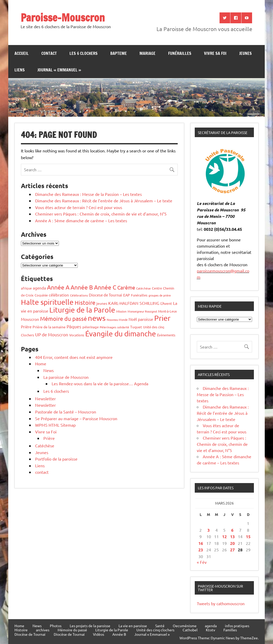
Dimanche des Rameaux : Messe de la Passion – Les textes (88, 194)
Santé (160, 626)
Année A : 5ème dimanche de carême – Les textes (81, 220)
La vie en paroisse (133, 626)
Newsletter (45, 398)
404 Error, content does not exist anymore (74, 357)
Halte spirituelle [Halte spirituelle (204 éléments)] (47, 302)
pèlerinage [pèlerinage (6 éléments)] (91, 327)
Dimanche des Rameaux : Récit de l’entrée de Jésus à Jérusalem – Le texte (104, 201)
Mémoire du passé (72, 630)
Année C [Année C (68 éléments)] (105, 287)
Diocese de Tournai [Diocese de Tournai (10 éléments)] (106, 295)
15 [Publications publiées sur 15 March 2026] (248, 536)
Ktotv (210, 630)
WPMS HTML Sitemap (55, 425)
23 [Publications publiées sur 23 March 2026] (201, 550)
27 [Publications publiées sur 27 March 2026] (232, 550)
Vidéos (99, 634)
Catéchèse (45, 446)
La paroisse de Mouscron (66, 377)
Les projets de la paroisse (90, 626)
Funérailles (180, 53)
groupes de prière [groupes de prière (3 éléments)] (160, 295)
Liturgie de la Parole (112, 630)
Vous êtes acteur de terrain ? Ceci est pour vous (79, 207)
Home (41, 364)
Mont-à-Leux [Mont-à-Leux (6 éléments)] (167, 311)
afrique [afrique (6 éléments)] (26, 288)
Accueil (22, 53)
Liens (20, 70)
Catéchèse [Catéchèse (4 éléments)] (143, 288)
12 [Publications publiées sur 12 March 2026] (224, 536)
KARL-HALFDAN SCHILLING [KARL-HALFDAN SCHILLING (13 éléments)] (134, 303)
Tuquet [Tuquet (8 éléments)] (136, 327)
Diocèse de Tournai (30, 634)
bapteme (119, 53)
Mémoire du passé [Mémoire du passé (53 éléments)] (63, 319)
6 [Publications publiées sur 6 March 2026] (232, 530)
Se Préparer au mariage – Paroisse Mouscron (76, 418)
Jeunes (42, 452)
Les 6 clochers (84, 53)
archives (43, 630)
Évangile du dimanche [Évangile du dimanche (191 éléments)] (121, 334)
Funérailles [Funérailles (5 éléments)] (139, 295)
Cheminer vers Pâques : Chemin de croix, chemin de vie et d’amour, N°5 (101, 214)
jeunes (245, 53)
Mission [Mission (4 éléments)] (121, 311)
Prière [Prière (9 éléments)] (26, 327)
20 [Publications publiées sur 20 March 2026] (232, 543)
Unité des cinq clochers (155, 630)
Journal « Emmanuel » (59, 70)
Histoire (21, 630)
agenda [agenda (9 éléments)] (39, 288)
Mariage (147, 53)
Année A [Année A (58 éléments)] (58, 287)
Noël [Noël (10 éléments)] (133, 319)
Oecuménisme (185, 626)
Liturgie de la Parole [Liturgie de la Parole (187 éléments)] (82, 310)
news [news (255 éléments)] (97, 318)
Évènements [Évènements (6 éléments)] (166, 335)
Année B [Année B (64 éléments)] (82, 287)
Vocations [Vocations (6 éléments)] (77, 335)
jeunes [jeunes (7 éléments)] (102, 303)
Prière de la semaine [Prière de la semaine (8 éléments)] (49, 327)
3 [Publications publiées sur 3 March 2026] (209, 530)
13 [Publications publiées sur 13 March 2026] (232, 536)
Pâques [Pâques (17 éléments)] (74, 326)
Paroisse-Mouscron (63, 17)
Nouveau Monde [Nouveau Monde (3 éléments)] (117, 320)
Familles (230, 630)
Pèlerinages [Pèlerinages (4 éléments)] (108, 327)
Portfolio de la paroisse (56, 459)
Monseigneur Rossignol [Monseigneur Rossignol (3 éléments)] (142, 311)
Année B (119, 634)
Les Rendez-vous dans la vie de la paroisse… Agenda (100, 383)
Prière (49, 438)
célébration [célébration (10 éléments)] (59, 295)
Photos (56, 626)
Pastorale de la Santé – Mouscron (66, 412)
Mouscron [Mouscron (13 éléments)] (30, 319)
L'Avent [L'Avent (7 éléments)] (166, 303)
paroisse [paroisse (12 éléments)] (146, 319)
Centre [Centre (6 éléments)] (157, 288)
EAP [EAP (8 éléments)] (127, 295)
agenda (211, 626)
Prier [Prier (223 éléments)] (162, 318)
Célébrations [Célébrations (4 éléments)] (79, 295)
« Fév (202, 562)
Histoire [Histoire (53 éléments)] (85, 302)
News (49, 370)
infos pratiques (237, 626)
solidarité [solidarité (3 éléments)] (123, 327)
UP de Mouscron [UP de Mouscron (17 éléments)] (52, 334)
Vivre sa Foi (215, 53)
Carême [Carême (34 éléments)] (126, 287)
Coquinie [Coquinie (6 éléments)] (41, 295)
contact (49, 53)
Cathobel (190, 630)
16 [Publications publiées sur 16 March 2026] (201, 543)
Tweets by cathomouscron (221, 603)
